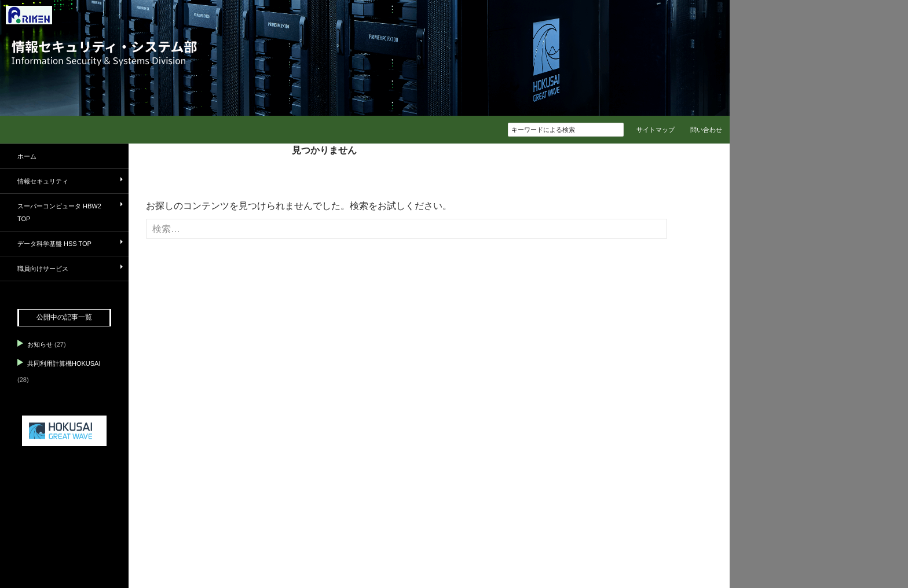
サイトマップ (656, 130)
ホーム (27, 156)
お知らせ (40, 344)
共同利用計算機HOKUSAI (64, 363)
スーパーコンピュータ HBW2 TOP (59, 212)
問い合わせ (706, 130)
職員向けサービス (43, 269)
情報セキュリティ (43, 181)
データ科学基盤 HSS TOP (54, 244)
